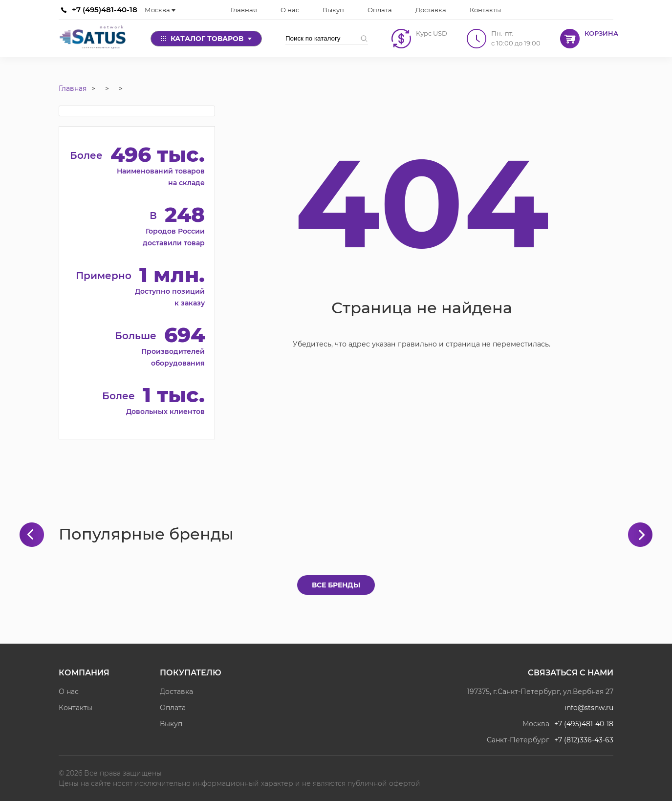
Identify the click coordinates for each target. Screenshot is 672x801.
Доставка (176, 692)
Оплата (173, 708)
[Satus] (93, 39)
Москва (160, 10)
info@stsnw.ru (589, 708)
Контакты (76, 708)
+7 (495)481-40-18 (105, 10)
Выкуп (171, 724)
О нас (69, 692)
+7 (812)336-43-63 (584, 740)
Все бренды (336, 585)
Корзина (601, 33)
